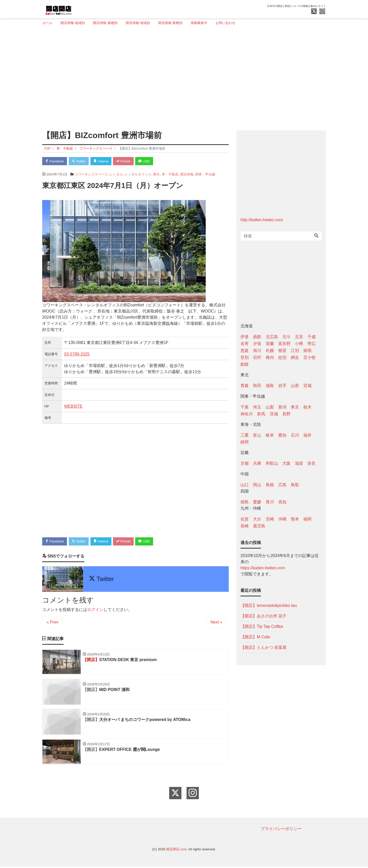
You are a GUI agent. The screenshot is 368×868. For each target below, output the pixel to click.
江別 (295, 350)
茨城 (274, 414)
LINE (147, 161)
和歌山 (272, 463)
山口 (245, 485)
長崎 (245, 526)
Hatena (103, 161)
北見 (299, 337)
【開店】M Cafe (255, 637)
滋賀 (299, 463)
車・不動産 (170, 174)
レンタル (116, 174)
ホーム (47, 23)
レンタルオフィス (138, 174)
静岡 (245, 442)
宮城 (307, 386)
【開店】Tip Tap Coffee (262, 626)
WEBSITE (73, 407)
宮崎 (270, 519)
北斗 (286, 337)
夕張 (257, 344)
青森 (245, 386)
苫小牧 (309, 357)
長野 (286, 414)
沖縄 (282, 519)
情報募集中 (199, 23)
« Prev (52, 622)
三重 (245, 435)
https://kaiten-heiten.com (263, 568)
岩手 (282, 386)
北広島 (272, 337)
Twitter (80, 161)
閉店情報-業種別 (170, 23)
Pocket (125, 161)
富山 (257, 435)
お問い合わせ (225, 23)
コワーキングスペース (91, 174)
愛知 (282, 435)
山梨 (270, 407)
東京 (156, 174)
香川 (270, 502)
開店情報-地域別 (73, 23)
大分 (257, 519)
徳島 (245, 502)
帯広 (312, 344)
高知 (282, 502)
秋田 (257, 386)
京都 (245, 463)
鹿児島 (259, 526)
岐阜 (270, 435)
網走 (295, 357)
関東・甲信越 (205, 174)
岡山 (257, 485)
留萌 (307, 350)
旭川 (257, 350)
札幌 (270, 350)
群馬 (261, 414)
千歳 (312, 337)
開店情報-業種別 (105, 23)
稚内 (270, 357)
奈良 (312, 463)
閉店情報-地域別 (138, 23)
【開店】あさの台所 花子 (263, 616)
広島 (282, 485)
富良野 (284, 344)
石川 (295, 435)
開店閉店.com (176, 850)
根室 (282, 350)
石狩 (257, 357)
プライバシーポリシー (281, 830)
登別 (245, 357)
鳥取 (295, 485)
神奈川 (247, 414)
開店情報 (187, 174)
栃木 (307, 407)
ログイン (95, 610)
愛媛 (257, 502)
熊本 (295, 519)
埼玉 (257, 407)
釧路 (245, 364)
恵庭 (245, 350)
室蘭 (270, 344)
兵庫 (257, 463)
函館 (257, 337)
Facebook (55, 161)
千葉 (245, 407)
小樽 (299, 344)
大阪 (286, 463)
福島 (270, 386)
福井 (307, 435)
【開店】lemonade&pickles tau (269, 605)
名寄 (245, 344)
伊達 (245, 337)
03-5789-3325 (77, 354)
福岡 (307, 519)
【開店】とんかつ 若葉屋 (263, 647)
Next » (216, 622)
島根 (270, 485)
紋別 (282, 357)
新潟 (282, 407)
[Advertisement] (182, 76)
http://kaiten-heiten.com (262, 220)
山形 (295, 386)
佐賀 (245, 519)
